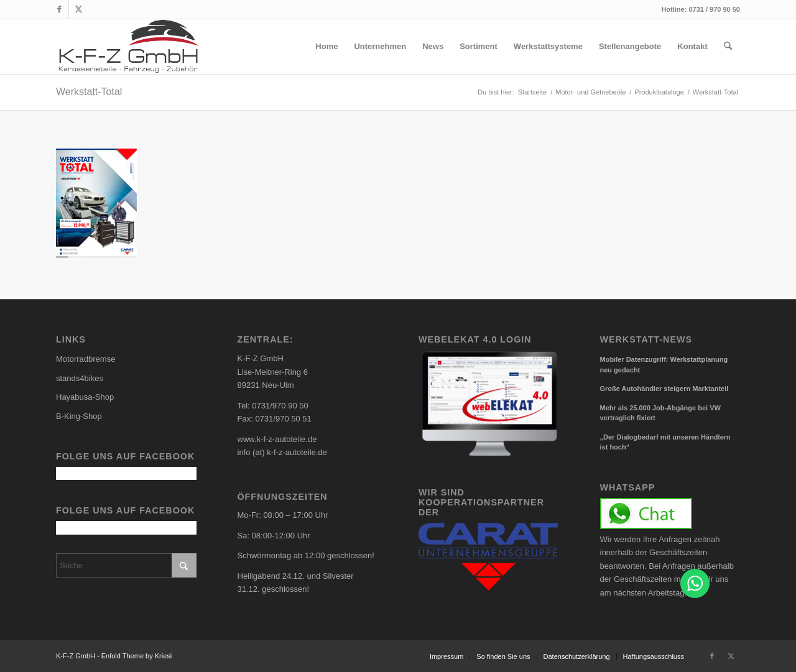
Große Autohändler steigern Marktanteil (664, 389)
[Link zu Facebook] (59, 9)
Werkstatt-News (646, 340)
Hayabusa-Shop (85, 397)
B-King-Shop (79, 416)
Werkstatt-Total (89, 92)
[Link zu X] (78, 9)
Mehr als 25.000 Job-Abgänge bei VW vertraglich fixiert (660, 413)
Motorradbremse (86, 359)
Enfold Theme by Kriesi (137, 656)
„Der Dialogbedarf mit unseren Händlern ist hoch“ (665, 442)
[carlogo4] (129, 47)
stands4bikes (80, 378)
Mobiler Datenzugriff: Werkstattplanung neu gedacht (664, 365)
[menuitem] (326, 47)
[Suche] (728, 47)
